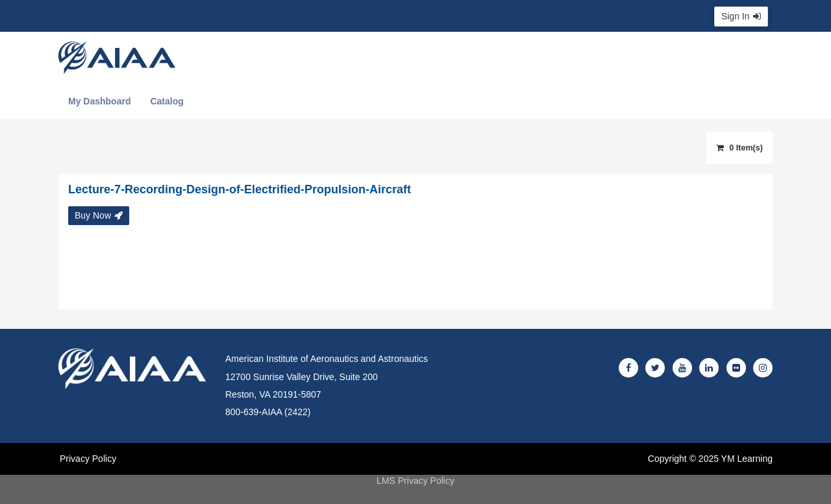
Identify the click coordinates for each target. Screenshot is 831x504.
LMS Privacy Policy (415, 481)
